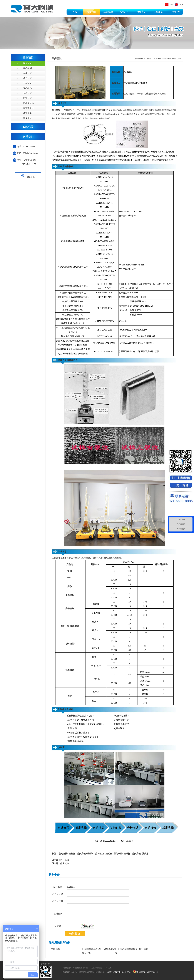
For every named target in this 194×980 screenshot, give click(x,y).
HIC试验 (108, 968)
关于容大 (175, 12)
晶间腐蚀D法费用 (140, 854)
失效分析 (27, 93)
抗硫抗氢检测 (96, 968)
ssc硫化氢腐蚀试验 (81, 968)
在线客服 (28, 175)
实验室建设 (28, 108)
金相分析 (27, 73)
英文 (179, 5)
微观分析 (27, 98)
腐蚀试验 (108, 12)
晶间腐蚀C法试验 (104, 854)
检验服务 (27, 113)
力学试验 (27, 83)
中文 (169, 5)
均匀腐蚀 (60, 860)
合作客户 (142, 12)
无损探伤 (27, 88)
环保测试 (27, 118)
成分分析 (27, 78)
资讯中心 (125, 12)
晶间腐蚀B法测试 (85, 854)
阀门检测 (27, 68)
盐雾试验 (60, 863)
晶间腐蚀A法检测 (67, 854)
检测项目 (92, 12)
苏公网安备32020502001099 (146, 972)
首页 (75, 12)
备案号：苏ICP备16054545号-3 (119, 972)
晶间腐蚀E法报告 (122, 854)
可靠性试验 (28, 103)
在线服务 (158, 12)
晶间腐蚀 (178, 59)
